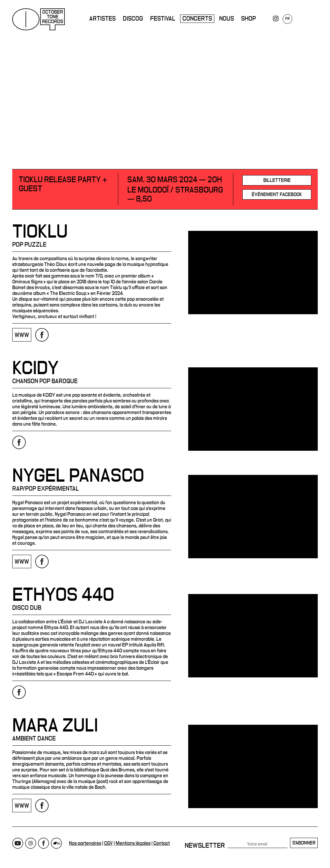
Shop (248, 19)
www (22, 335)
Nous (227, 19)
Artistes (102, 19)
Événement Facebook (277, 194)
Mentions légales (133, 843)
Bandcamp (56, 843)
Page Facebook (42, 335)
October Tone (39, 19)
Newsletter (205, 845)
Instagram (31, 843)
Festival (163, 19)
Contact (162, 843)
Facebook (44, 843)
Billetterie (277, 180)
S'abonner (304, 843)
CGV (108, 843)
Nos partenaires (85, 843)
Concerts (197, 19)
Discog (133, 19)
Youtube (18, 843)
